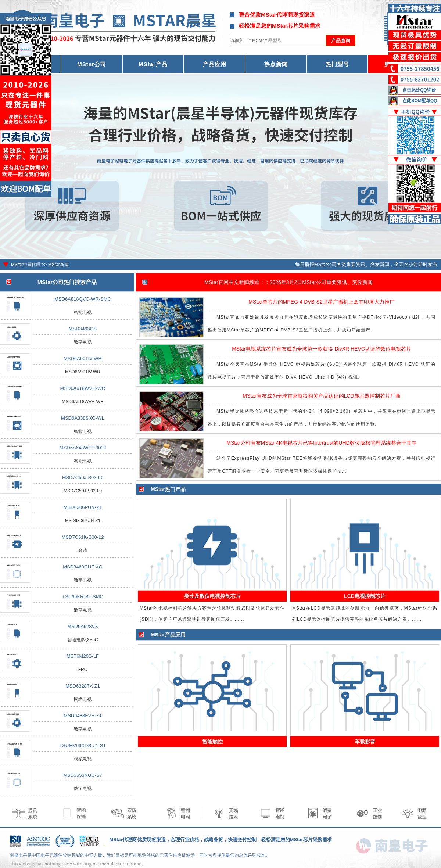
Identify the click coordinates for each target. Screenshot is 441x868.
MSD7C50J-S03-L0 (83, 478)
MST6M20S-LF (83, 656)
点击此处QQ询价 (419, 90)
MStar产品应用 (168, 635)
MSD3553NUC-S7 (83, 775)
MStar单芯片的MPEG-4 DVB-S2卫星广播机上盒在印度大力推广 (321, 302)
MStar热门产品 (168, 489)
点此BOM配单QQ (420, 101)
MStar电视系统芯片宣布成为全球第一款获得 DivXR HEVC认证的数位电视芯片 (322, 349)
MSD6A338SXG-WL (83, 418)
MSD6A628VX (83, 626)
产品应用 (215, 64)
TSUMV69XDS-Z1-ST (83, 745)
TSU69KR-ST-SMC (83, 597)
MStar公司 (92, 64)
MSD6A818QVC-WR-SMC (83, 299)
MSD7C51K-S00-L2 (83, 537)
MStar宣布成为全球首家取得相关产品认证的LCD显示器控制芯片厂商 (321, 396)
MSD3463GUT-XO (83, 567)
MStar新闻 (58, 265)
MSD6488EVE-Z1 (83, 716)
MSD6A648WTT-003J (83, 448)
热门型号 (337, 64)
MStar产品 (153, 64)
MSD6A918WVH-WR (83, 388)
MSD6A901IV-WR (83, 358)
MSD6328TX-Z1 (83, 686)
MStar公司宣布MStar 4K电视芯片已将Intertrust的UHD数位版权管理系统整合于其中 (321, 443)
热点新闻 (276, 64)
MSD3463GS (83, 329)
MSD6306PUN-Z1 (83, 507)
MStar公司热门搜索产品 (67, 282)
